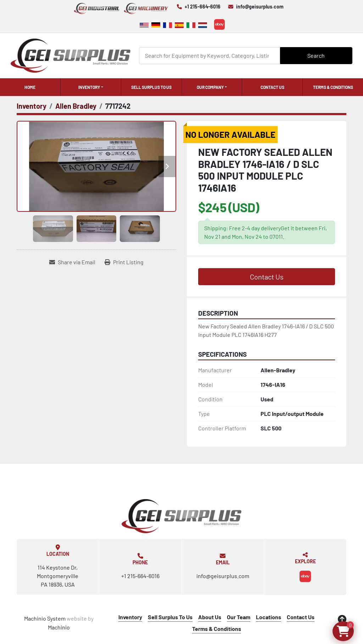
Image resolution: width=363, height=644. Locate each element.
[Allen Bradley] (76, 106)
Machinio (59, 627)
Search (316, 55)
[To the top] (342, 619)
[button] (91, 87)
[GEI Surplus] (181, 516)
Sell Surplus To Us (151, 87)
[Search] (210, 55)
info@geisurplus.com (260, 7)
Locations (269, 617)
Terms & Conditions (333, 87)
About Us (210, 617)
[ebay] (219, 24)
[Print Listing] (124, 262)
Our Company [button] (210, 87)
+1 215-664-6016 (203, 7)
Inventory (89, 87)
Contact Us (272, 87)
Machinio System (45, 618)
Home (30, 87)
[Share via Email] (72, 262)
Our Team (239, 617)
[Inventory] (32, 106)
